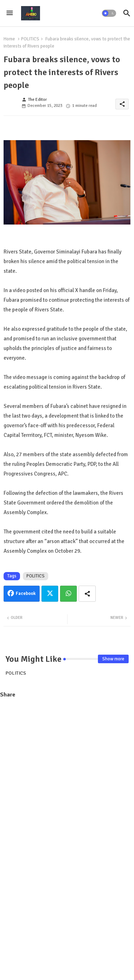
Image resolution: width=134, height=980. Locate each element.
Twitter (50, 594)
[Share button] (87, 594)
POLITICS (30, 39)
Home (9, 39)
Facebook (26, 594)
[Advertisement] (67, 319)
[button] (109, 13)
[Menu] (10, 13)
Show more (113, 659)
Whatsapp (68, 594)
